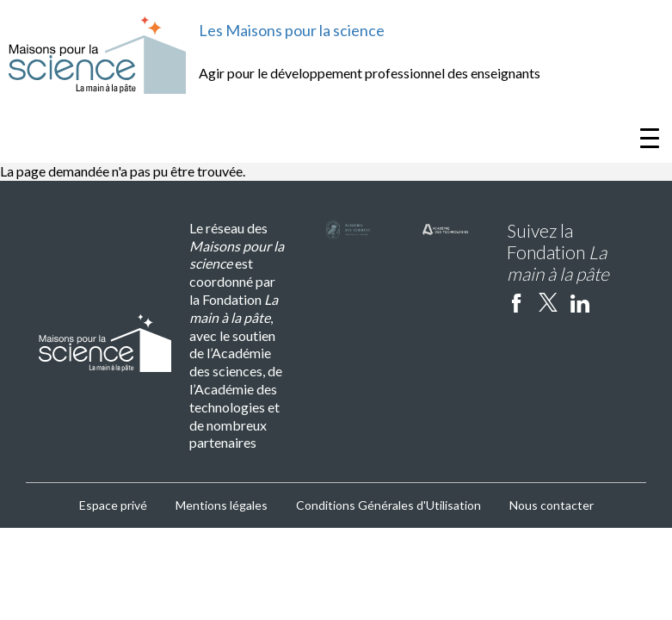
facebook (516, 302)
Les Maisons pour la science (292, 30)
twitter (548, 302)
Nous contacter (552, 505)
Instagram (612, 302)
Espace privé (113, 505)
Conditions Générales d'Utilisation (388, 505)
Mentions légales (222, 505)
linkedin (580, 302)
